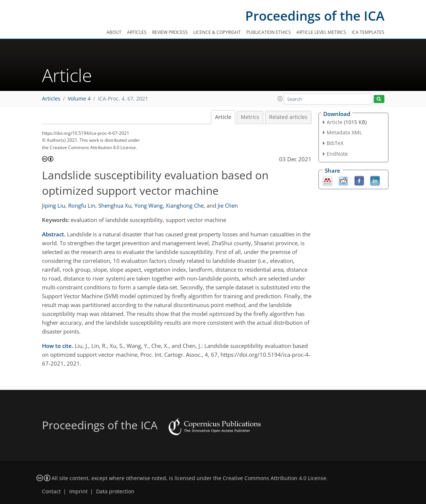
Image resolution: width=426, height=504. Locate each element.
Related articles (288, 117)
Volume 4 (79, 99)
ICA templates (368, 32)
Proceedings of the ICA (315, 16)
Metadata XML (344, 132)
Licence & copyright (217, 32)
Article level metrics (321, 32)
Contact (51, 491)
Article (223, 117)
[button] (280, 99)
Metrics (250, 117)
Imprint (78, 491)
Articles (137, 32)
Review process (170, 32)
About (114, 32)
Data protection (115, 491)
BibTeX (335, 143)
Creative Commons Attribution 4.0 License (274, 478)
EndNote (337, 154)
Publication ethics (269, 32)
